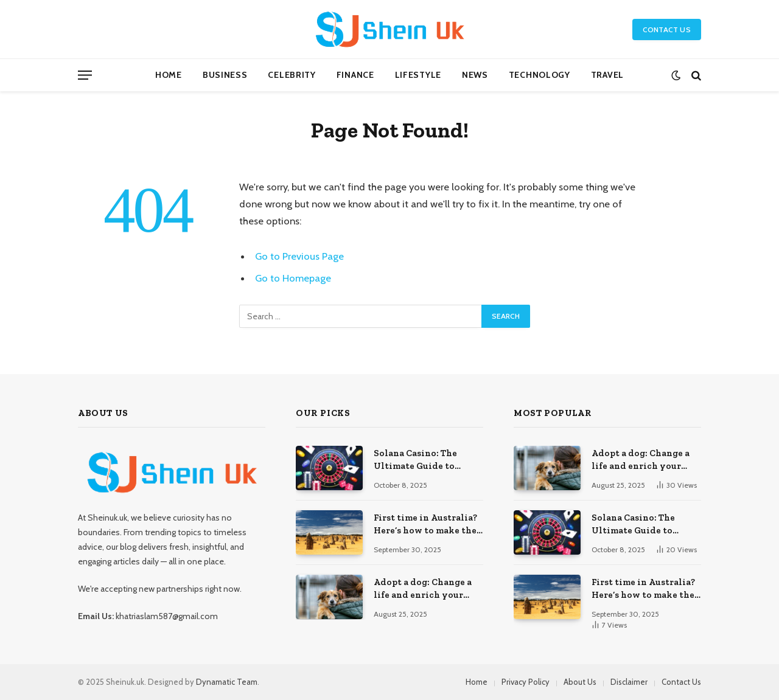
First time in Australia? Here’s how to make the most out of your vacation (425, 525)
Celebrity (292, 75)
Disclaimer (629, 682)
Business (225, 75)
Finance (355, 75)
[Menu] (85, 75)
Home (169, 75)
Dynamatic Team (227, 682)
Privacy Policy (526, 682)
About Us (580, 682)
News (475, 75)
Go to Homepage (293, 278)
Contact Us (667, 29)
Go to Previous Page (299, 256)
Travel (607, 75)
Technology (540, 75)
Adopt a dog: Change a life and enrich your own (423, 589)
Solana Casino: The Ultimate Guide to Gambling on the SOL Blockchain (420, 460)
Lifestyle (418, 75)
